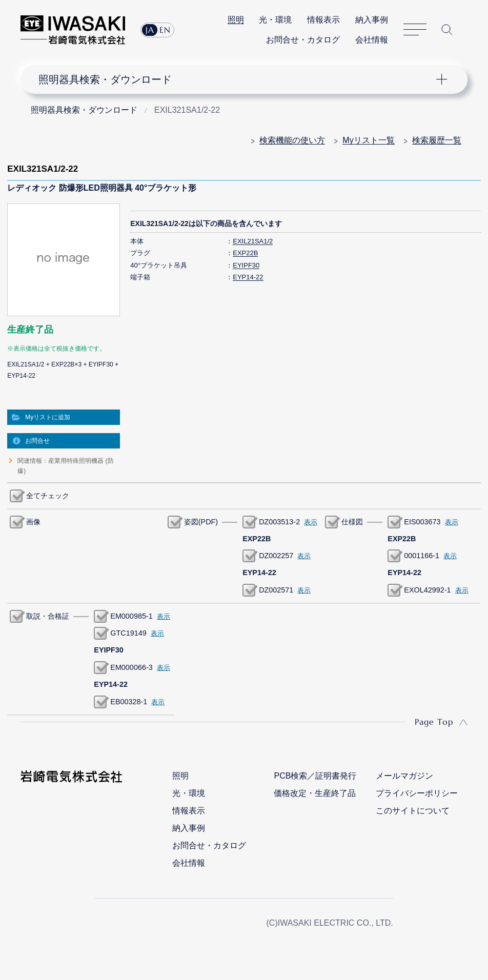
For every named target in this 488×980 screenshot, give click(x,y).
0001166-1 (422, 556)
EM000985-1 (131, 616)
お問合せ (37, 441)
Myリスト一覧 (368, 140)
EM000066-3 (131, 667)
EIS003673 (422, 522)
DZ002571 (276, 590)
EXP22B (245, 253)
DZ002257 (276, 556)
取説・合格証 (48, 616)
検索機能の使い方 (292, 140)
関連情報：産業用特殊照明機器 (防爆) (65, 466)
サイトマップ (415, 30)
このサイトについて (413, 811)
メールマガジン (404, 776)
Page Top (434, 722)
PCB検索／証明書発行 (315, 776)
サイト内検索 (447, 30)
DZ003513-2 (279, 522)
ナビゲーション (237, 79)
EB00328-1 (129, 702)
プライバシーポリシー (417, 793)
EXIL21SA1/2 (253, 241)
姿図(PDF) (201, 522)
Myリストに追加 (48, 417)
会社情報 (372, 40)
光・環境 (275, 20)
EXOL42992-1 (427, 590)
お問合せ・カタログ (303, 40)
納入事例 (372, 20)
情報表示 (323, 20)
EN (165, 30)
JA (150, 30)
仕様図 (352, 522)
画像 (33, 522)
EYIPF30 (246, 265)
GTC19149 (128, 633)
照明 (236, 20)
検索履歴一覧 (437, 140)
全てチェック (48, 496)
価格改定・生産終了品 (315, 793)
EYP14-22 (248, 277)
